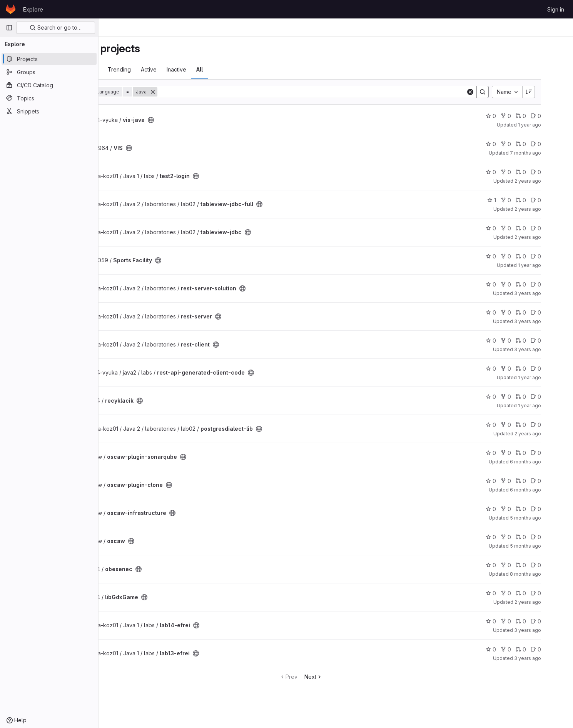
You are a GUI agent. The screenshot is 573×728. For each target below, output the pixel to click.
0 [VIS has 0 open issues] (559, 144)
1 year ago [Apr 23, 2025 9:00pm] (552, 265)
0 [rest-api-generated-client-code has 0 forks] (529, 369)
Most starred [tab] (129, 69)
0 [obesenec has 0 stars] (514, 565)
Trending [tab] (166, 69)
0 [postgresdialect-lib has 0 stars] (514, 425)
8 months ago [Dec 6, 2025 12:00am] (548, 574)
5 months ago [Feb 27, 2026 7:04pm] (548, 518)
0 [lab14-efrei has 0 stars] (514, 621)
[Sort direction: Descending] (551, 92)
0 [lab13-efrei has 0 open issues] (559, 649)
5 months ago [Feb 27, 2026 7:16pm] (548, 546)
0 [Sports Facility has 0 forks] (529, 256)
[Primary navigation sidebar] (9, 28)
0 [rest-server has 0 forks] (529, 312)
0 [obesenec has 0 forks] (529, 565)
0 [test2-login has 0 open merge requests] (544, 172)
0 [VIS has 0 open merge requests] (544, 144)
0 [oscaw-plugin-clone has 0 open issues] (559, 481)
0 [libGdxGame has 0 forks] (529, 593)
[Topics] (49, 98)
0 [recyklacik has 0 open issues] (559, 397)
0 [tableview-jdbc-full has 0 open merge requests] (544, 200)
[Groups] (49, 72)
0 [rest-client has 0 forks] (529, 341)
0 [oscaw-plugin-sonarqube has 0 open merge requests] (544, 453)
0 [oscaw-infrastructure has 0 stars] (514, 509)
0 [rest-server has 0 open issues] (559, 312)
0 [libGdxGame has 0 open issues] (559, 593)
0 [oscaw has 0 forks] (529, 537)
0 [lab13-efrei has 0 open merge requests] (544, 649)
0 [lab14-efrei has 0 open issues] (559, 621)
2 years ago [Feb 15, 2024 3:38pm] (550, 602)
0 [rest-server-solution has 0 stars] (514, 284)
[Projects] (49, 59)
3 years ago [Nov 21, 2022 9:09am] (550, 630)
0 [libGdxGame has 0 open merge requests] (544, 593)
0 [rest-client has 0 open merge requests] (544, 341)
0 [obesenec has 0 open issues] (559, 565)
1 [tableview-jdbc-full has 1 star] (514, 200)
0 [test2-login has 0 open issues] (559, 172)
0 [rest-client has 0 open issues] (559, 341)
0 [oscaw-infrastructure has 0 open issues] (559, 509)
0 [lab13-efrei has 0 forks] (529, 649)
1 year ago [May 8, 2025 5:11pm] (552, 377)
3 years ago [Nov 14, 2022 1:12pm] (550, 658)
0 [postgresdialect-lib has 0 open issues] (559, 425)
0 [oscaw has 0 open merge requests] (544, 537)
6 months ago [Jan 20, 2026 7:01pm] (548, 490)
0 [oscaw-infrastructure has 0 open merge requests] (544, 509)
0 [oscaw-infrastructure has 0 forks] (529, 509)
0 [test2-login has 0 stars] (514, 172)
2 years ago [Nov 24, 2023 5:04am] (550, 181)
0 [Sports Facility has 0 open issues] (559, 256)
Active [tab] (196, 69)
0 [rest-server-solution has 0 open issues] (559, 284)
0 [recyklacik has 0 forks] (529, 397)
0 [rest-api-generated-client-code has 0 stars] (514, 369)
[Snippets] (49, 111)
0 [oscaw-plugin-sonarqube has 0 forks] (529, 453)
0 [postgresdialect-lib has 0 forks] (529, 425)
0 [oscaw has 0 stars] (514, 537)
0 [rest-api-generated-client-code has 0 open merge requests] (544, 369)
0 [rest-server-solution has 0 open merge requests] (544, 284)
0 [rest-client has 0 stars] (514, 341)
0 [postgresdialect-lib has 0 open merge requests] (544, 425)
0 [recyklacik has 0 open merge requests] (544, 397)
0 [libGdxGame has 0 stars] (514, 593)
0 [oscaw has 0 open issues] (559, 537)
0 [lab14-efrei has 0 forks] (529, 621)
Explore (33, 9)
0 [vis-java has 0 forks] (529, 116)
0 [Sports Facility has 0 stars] (514, 256)
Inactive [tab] (223, 69)
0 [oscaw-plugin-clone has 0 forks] (529, 481)
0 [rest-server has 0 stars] (514, 312)
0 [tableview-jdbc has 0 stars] (514, 228)
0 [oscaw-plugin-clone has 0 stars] (514, 481)
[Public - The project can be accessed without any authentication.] (198, 120)
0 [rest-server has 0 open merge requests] (544, 312)
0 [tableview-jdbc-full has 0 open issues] (559, 200)
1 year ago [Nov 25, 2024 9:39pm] (552, 125)
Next (348, 677)
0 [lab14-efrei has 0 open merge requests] (544, 621)
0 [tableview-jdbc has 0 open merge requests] (544, 228)
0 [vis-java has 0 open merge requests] (544, 116)
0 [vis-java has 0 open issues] (559, 116)
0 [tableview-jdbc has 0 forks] (529, 228)
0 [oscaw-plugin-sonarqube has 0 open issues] (559, 453)
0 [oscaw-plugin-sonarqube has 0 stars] (514, 453)
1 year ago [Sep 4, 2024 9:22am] (552, 406)
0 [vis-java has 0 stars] (514, 116)
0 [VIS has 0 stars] (514, 144)
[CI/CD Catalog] (49, 85)
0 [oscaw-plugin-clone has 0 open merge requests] (544, 481)
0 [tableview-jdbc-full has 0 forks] (529, 200)
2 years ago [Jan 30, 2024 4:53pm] (550, 237)
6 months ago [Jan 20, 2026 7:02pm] (548, 462)
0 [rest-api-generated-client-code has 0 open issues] (559, 369)
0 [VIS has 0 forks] (529, 144)
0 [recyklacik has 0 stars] (514, 397)
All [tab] (246, 69)
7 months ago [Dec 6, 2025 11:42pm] (548, 153)
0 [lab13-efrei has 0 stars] (514, 649)
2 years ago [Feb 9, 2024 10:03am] (550, 209)
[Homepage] (11, 9)
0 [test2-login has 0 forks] (529, 172)
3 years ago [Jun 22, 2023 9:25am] (550, 293)
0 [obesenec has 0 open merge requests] (544, 565)
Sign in (556, 9)
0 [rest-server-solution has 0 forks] (529, 284)
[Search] (347, 92)
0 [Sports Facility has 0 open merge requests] (544, 256)
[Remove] (200, 92)
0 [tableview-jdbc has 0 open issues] (559, 228)
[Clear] (493, 92)
